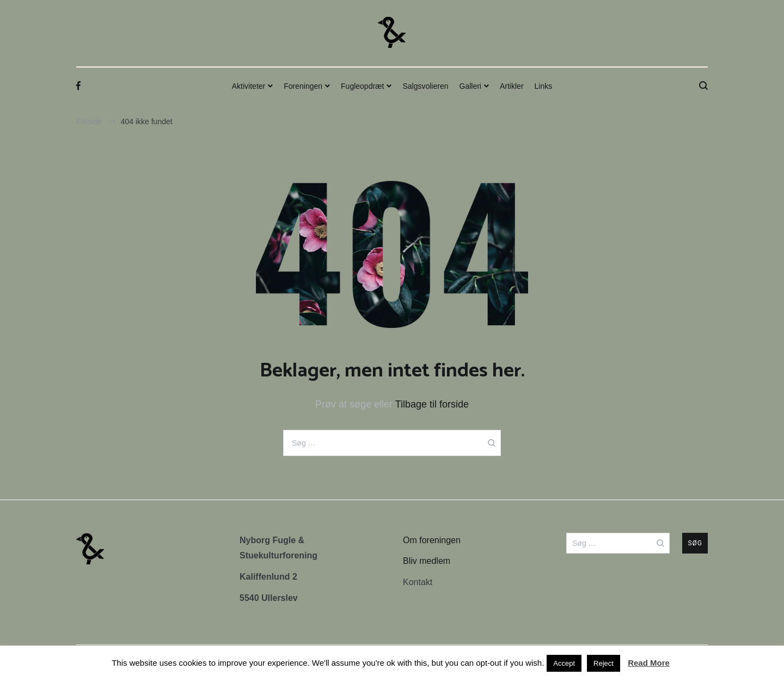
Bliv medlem (427, 561)
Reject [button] (604, 663)
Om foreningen (432, 540)
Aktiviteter (249, 86)
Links (544, 86)
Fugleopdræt (362, 86)
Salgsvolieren (425, 86)
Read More (649, 663)
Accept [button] (564, 663)
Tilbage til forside (432, 404)
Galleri (470, 86)
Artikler (512, 86)
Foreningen (303, 86)
